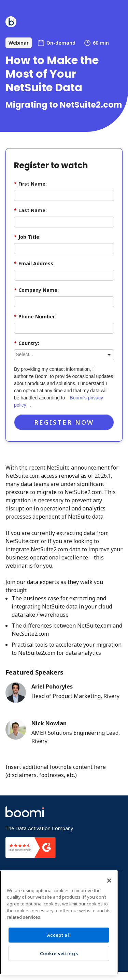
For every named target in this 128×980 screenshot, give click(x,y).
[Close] (109, 881)
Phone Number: (35, 317)
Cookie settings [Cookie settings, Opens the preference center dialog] (59, 953)
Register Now (64, 422)
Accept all (59, 935)
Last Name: (30, 210)
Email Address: (34, 263)
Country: (27, 343)
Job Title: (27, 237)
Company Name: (36, 290)
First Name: (30, 184)
